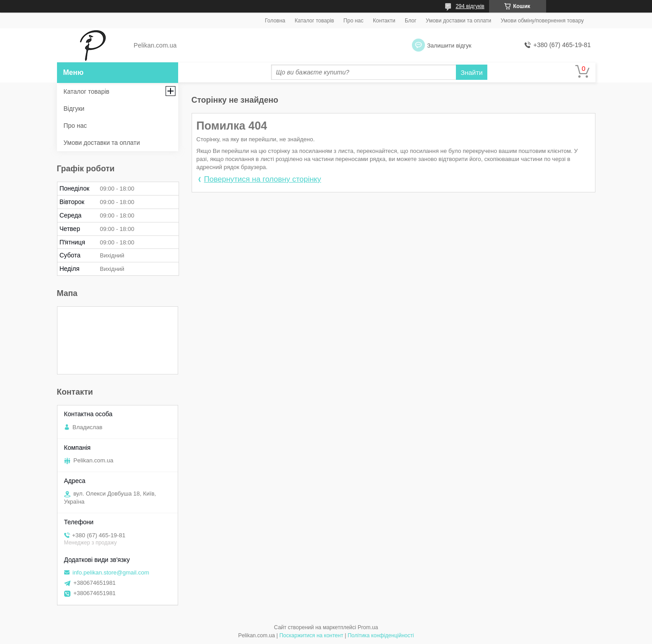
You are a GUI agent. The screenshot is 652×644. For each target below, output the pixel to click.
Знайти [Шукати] (471, 72)
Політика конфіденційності (381, 635)
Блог (411, 21)
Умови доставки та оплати (459, 21)
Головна (275, 21)
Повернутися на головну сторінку (263, 179)
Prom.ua (368, 627)
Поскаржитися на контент (311, 635)
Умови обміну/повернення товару (542, 21)
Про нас (353, 21)
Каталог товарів (315, 21)
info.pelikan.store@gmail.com (111, 572)
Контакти (384, 21)
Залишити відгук (449, 46)
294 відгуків (470, 6)
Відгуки (74, 109)
